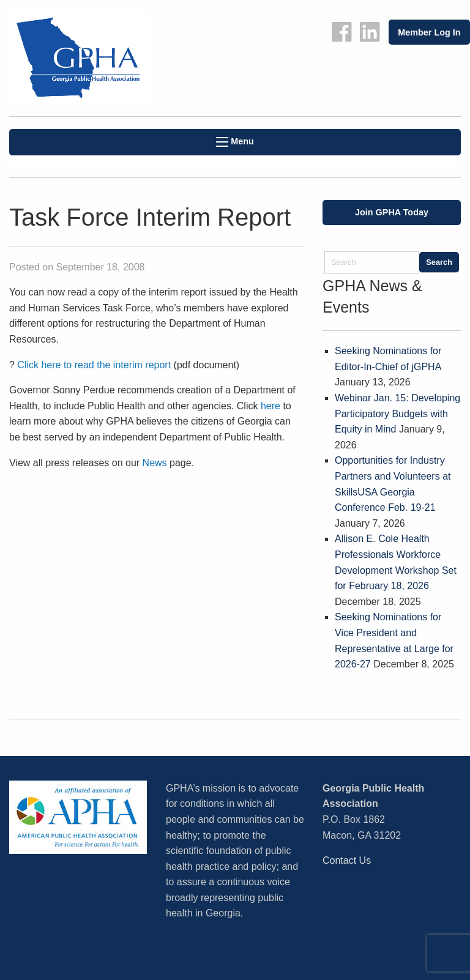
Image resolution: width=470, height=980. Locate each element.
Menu (235, 142)
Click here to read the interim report (94, 365)
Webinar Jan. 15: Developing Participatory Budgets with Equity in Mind (397, 414)
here (270, 406)
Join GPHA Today (392, 212)
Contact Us (347, 860)
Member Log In (429, 32)
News (155, 463)
